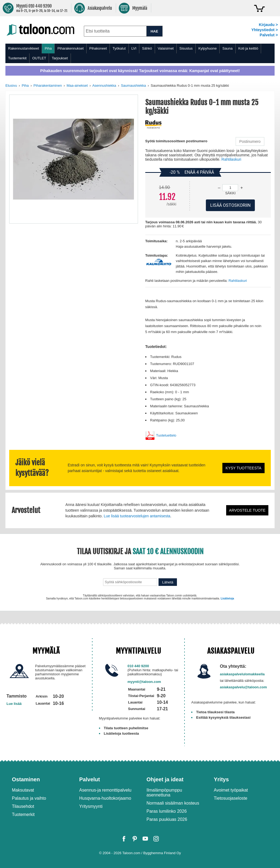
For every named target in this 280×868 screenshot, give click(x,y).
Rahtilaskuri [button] (231, 159)
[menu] (140, 53)
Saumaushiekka (134, 85)
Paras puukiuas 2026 (167, 819)
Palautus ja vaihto (29, 798)
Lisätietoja (227, 598)
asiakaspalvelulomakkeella (242, 674)
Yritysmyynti (91, 806)
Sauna (228, 48)
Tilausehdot (23, 806)
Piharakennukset (70, 48)
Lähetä (168, 582)
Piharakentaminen (48, 85)
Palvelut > (269, 35)
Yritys (221, 779)
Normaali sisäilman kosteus (173, 803)
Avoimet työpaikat (231, 790)
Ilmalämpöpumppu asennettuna (164, 793)
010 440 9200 (138, 666)
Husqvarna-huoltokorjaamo (105, 798)
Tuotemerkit (17, 58)
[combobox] (115, 31)
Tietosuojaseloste (230, 798)
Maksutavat (23, 790)
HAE (154, 31)
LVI (134, 48)
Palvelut (90, 779)
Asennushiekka (104, 85)
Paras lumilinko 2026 (167, 811)
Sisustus (186, 48)
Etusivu (11, 85)
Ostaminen (26, 779)
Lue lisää (14, 704)
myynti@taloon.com (144, 682)
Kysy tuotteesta (243, 468)
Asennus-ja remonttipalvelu (105, 790)
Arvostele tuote (247, 510)
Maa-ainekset (77, 85)
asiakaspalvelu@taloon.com (243, 687)
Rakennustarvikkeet (24, 48)
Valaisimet (166, 48)
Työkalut (119, 48)
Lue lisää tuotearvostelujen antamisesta (137, 516)
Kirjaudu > (268, 25)
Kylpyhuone (207, 48)
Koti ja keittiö (248, 48)
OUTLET (39, 58)
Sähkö (147, 48)
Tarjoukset (60, 58)
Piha (48, 48)
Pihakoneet (98, 48)
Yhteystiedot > (265, 30)
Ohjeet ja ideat (165, 779)
